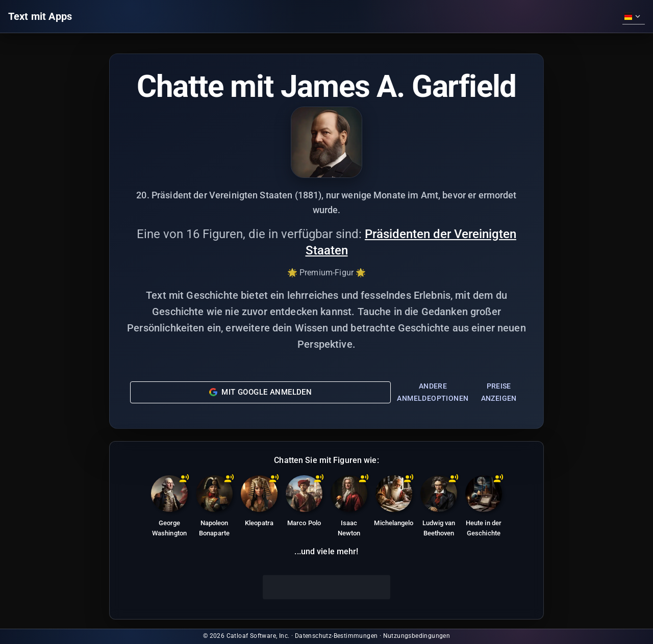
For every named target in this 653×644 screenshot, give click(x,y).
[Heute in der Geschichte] (484, 508)
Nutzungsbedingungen (417, 636)
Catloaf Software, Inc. (258, 636)
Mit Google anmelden (260, 392)
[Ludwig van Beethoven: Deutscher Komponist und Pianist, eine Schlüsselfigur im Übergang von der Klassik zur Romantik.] (439, 508)
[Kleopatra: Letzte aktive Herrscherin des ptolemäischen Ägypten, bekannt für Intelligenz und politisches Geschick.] (259, 503)
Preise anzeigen (499, 392)
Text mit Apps (40, 16)
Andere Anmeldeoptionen (433, 392)
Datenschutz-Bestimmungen (336, 636)
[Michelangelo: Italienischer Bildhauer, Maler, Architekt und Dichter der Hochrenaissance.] (394, 503)
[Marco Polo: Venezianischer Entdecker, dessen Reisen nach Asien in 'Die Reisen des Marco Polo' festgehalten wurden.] (304, 503)
